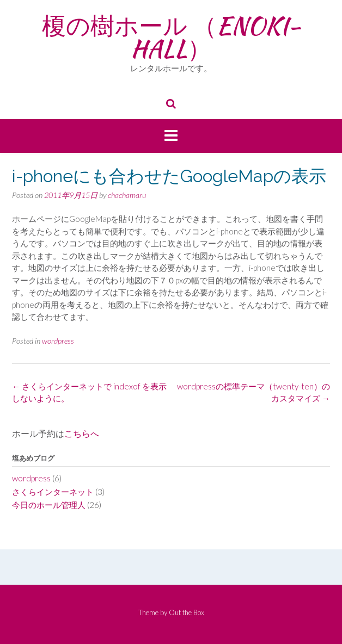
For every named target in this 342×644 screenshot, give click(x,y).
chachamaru (127, 195)
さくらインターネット (53, 492)
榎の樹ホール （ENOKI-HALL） (171, 37)
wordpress (58, 341)
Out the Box (187, 612)
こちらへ (82, 434)
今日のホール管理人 (49, 505)
